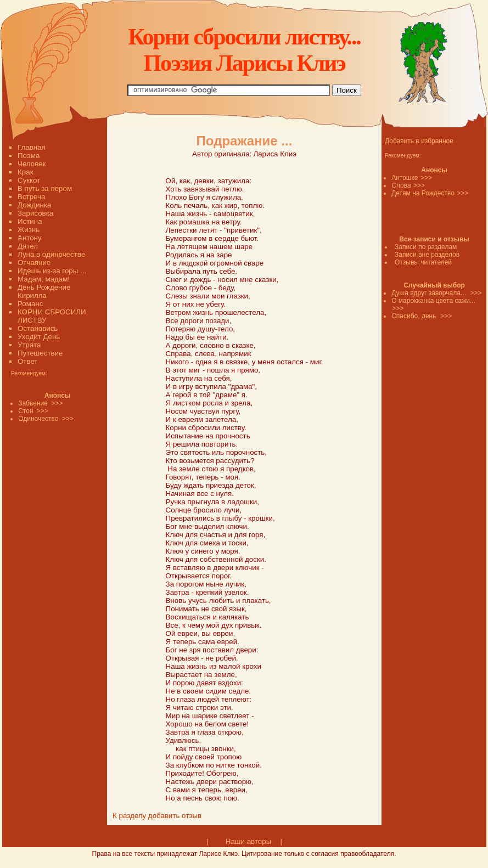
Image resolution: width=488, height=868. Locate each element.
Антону (30, 238)
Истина (30, 221)
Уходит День (39, 337)
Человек (32, 164)
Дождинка (34, 205)
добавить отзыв (175, 816)
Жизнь (29, 230)
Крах (26, 172)
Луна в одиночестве (51, 254)
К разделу (129, 816)
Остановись (38, 328)
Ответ (27, 361)
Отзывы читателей (423, 262)
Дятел (28, 246)
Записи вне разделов (427, 255)
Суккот (29, 180)
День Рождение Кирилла (44, 291)
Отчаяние (34, 263)
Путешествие (40, 353)
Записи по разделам (426, 247)
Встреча (31, 197)
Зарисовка (35, 213)
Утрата (29, 345)
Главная (32, 147)
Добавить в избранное (419, 141)
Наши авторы (248, 841)
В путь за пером (45, 188)
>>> (426, 178)
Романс (30, 304)
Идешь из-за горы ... (52, 271)
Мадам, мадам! (44, 279)
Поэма (29, 156)
